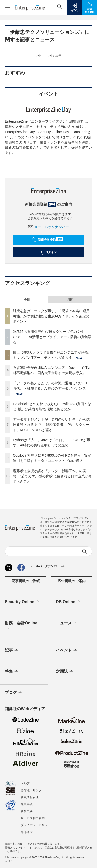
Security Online (22, 602)
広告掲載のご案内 (72, 581)
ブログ (14, 693)
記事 (12, 650)
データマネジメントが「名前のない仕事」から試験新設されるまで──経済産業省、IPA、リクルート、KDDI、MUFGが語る (51, 425)
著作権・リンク (31, 790)
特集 (12, 671)
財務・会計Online (21, 626)
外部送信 (27, 832)
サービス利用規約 (33, 818)
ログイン (48, 252)
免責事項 (27, 804)
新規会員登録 (47, 240)
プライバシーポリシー (36, 825)
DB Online (68, 602)
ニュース (67, 623)
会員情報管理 (30, 797)
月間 (70, 300)
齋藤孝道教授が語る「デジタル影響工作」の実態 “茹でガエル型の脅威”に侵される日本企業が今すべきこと (52, 476)
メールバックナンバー (48, 227)
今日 (27, 300)
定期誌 (65, 671)
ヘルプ (25, 783)
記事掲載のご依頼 (26, 581)
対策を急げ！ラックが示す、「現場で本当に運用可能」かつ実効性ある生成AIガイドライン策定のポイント (51, 316)
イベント (67, 650)
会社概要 (27, 811)
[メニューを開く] (7, 7)
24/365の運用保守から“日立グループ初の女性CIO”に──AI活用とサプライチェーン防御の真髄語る (52, 337)
